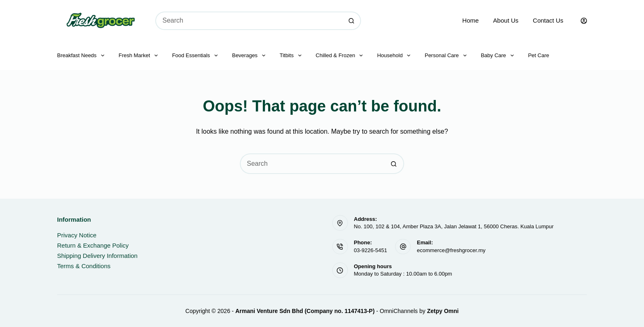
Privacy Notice (77, 235)
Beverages (250, 56)
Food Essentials (197, 56)
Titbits (292, 56)
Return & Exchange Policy (93, 245)
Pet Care (539, 55)
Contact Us (548, 20)
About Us (506, 20)
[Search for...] (249, 21)
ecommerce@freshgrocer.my (451, 250)
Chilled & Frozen (341, 56)
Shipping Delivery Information (97, 256)
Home (471, 20)
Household (395, 56)
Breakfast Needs (82, 56)
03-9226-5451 (371, 250)
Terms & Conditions (84, 266)
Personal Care (447, 56)
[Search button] (352, 21)
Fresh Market (140, 56)
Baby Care (499, 56)
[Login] (584, 21)
